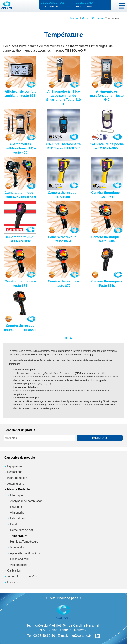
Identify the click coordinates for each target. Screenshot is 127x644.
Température (19, 536)
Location (13, 582)
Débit (13, 524)
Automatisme (16, 484)
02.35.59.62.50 (44, 636)
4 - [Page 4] (72, 338)
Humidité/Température (24, 542)
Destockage (15, 472)
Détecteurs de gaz (22, 530)
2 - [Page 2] (62, 338)
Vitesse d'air (18, 547)
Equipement (15, 466)
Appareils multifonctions (25, 553)
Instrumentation (17, 478)
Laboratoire (17, 518)
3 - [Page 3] (67, 338)
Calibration (14, 571)
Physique (16, 507)
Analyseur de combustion (26, 501)
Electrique (16, 495)
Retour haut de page (63, 598)
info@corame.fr (80, 636)
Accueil (75, 18)
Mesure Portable (92, 18)
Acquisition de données (22, 577)
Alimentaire (17, 513)
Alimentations (19, 565)
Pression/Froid (19, 559)
